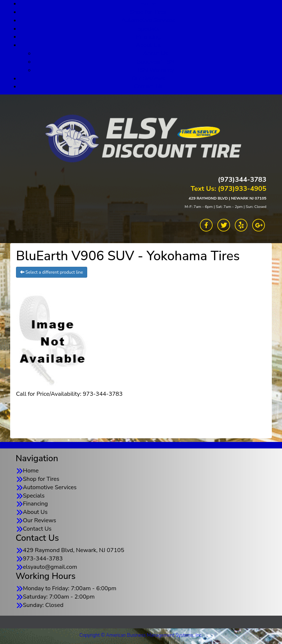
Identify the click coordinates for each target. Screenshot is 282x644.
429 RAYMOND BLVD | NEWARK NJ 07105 (227, 198)
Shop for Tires (148, 12)
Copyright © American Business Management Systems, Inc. (141, 635)
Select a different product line (52, 272)
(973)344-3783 (242, 180)
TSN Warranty (155, 70)
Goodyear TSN (156, 62)
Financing (148, 37)
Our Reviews (148, 79)
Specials (148, 29)
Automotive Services (148, 20)
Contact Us (148, 86)
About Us (148, 45)
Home (31, 471)
